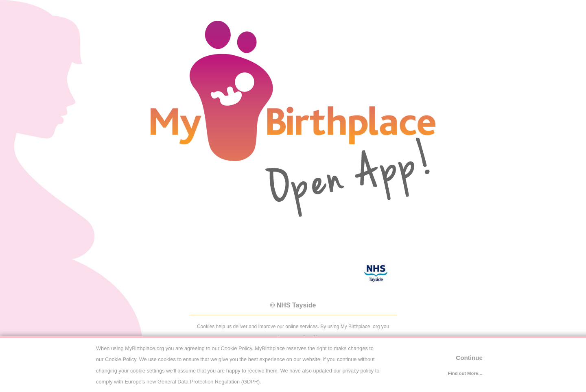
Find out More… (465, 373)
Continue (469, 358)
